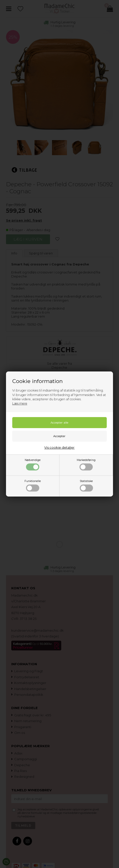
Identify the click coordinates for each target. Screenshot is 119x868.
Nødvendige (33, 464)
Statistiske (86, 486)
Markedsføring (86, 464)
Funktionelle (33, 486)
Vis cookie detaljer (59, 447)
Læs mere (20, 403)
